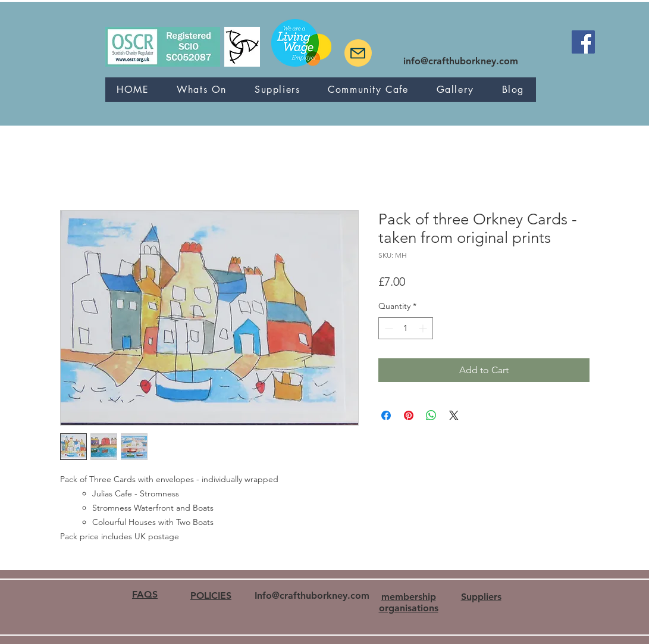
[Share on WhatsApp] (431, 415)
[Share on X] (454, 415)
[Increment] (424, 328)
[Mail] (358, 53)
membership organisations (409, 602)
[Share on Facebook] (386, 415)
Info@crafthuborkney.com (312, 595)
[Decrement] (388, 328)
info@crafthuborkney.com (461, 61)
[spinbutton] (406, 328)
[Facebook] (583, 42)
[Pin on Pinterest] (409, 415)
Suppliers (481, 597)
